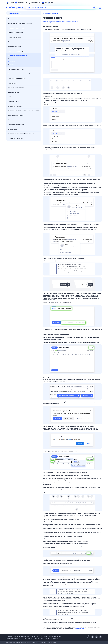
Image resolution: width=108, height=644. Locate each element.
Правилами (55, 642)
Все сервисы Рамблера (50, 14)
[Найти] (94, 8)
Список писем (12, 65)
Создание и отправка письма (16, 59)
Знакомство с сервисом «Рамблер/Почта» (20, 23)
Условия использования (13, 639)
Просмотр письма (13, 62)
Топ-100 (47, 639)
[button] (72, 53)
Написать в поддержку (15, 138)
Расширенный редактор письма (52, 23)
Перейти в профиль (14, 13)
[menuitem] (10, 3)
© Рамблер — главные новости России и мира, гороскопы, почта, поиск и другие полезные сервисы (33, 636)
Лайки (42, 639)
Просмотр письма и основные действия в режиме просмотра (60, 21)
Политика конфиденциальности (30, 639)
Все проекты (54, 639)
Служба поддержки (78, 629)
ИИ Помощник (12, 97)
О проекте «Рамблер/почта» (16, 19)
